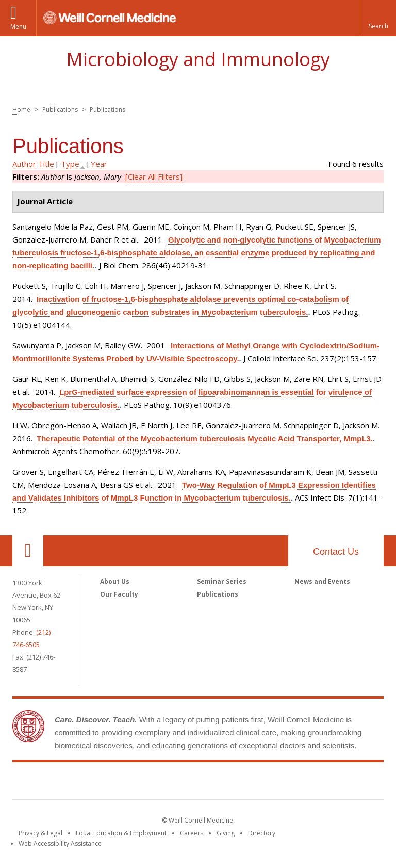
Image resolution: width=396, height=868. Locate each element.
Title (46, 164)
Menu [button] (18, 27)
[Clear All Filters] (154, 176)
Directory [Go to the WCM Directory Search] (262, 833)
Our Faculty (119, 594)
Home (21, 110)
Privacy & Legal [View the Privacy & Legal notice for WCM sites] (40, 833)
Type (70, 164)
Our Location (28, 551)
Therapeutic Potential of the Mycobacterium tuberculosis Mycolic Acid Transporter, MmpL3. (205, 438)
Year (99, 164)
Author (24, 164)
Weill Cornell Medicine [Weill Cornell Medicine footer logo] (198, 783)
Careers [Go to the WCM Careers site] (192, 833)
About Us (115, 581)
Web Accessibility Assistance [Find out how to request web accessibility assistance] (60, 843)
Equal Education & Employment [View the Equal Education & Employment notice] (121, 833)
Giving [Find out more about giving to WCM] (226, 833)
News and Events (322, 581)
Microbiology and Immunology (198, 59)
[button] (378, 18)
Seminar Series (222, 581)
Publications (218, 594)
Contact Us (336, 552)
